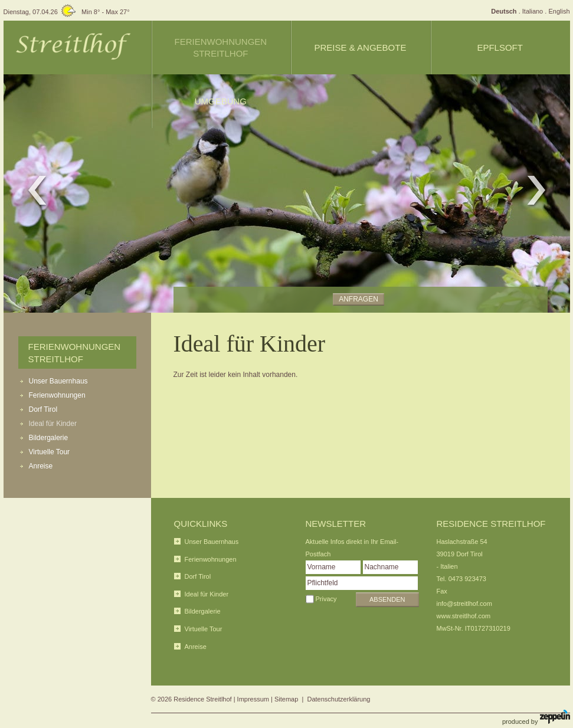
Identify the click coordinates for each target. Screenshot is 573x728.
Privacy (326, 599)
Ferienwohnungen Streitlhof (220, 47)
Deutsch (504, 11)
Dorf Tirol (43, 409)
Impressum (253, 699)
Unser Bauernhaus (58, 381)
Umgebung (221, 101)
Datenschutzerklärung (338, 699)
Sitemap (286, 699)
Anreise (41, 466)
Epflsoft (500, 47)
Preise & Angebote (361, 47)
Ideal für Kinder (53, 424)
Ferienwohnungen (57, 395)
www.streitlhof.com (464, 616)
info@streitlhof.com (464, 604)
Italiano (533, 11)
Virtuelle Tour (50, 452)
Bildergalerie (49, 438)
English (559, 11)
